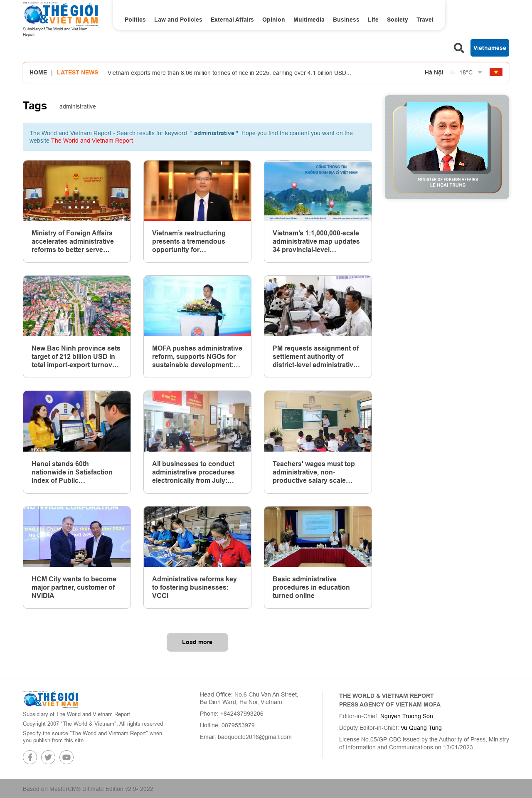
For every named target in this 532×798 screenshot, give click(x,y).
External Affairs (232, 20)
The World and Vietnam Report (92, 141)
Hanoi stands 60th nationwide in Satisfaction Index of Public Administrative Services (72, 472)
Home (38, 72)
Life (373, 20)
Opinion (274, 20)
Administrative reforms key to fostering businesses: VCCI (195, 587)
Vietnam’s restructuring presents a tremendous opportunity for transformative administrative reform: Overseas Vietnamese (189, 242)
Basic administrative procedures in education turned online (311, 587)
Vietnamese (490, 48)
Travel (425, 20)
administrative (78, 106)
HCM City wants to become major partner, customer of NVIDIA (74, 587)
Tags (35, 106)
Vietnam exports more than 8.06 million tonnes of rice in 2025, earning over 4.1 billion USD (229, 73)
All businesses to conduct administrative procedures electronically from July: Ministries (193, 472)
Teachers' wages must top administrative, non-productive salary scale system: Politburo (314, 472)
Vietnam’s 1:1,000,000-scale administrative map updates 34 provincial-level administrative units (316, 242)
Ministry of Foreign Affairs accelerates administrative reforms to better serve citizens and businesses (73, 242)
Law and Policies (178, 20)
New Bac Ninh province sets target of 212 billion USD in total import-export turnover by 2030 (76, 357)
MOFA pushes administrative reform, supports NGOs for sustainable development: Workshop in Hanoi (197, 357)
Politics (135, 20)
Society (398, 20)
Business (346, 20)
